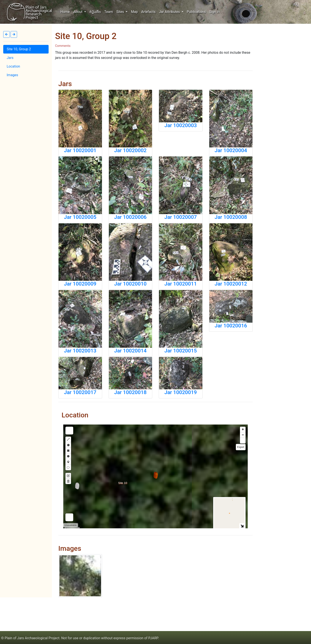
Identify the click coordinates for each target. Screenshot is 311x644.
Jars (10, 58)
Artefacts (148, 12)
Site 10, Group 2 (19, 49)
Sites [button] (121, 12)
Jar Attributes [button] (170, 12)
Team (109, 12)
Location (13, 66)
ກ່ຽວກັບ (95, 12)
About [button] (78, 12)
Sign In (214, 12)
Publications (196, 12)
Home (66, 11)
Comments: (63, 46)
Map (134, 12)
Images (12, 75)
